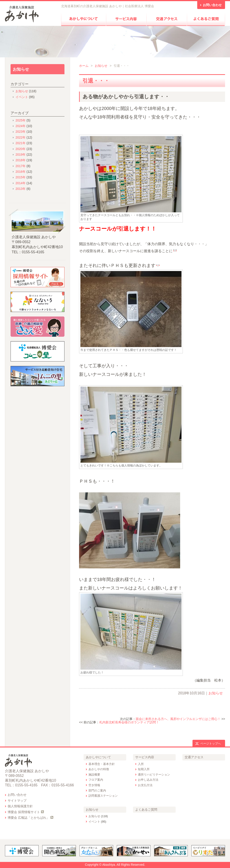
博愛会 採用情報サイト (24, 812)
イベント (22, 97)
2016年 (21, 172)
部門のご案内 (97, 791)
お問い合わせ (17, 795)
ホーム (84, 66)
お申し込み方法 (148, 780)
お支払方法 (145, 785)
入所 (141, 764)
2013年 (21, 189)
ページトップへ (211, 744)
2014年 (21, 183)
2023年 (21, 132)
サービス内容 (145, 757)
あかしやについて (98, 757)
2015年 (21, 177)
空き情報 (94, 785)
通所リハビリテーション (154, 775)
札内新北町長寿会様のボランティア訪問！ (129, 722)
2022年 (21, 137)
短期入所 (144, 769)
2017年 (21, 166)
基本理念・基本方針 (102, 764)
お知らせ (101, 66)
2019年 (21, 155)
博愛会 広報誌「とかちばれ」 (29, 818)
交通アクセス (194, 757)
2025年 (21, 120)
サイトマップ (17, 801)
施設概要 (94, 775)
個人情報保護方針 (20, 806)
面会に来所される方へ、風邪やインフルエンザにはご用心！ (178, 719)
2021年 (21, 143)
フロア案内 (96, 780)
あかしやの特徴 (99, 769)
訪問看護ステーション (103, 796)
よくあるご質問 (146, 810)
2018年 (21, 160)
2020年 (21, 149)
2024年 (21, 126)
